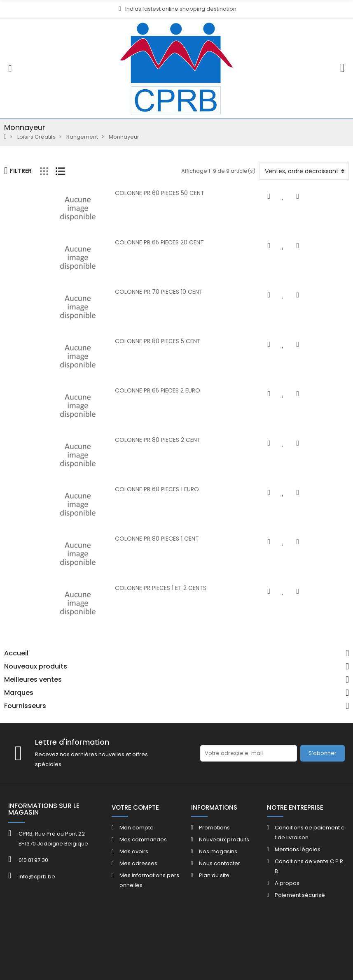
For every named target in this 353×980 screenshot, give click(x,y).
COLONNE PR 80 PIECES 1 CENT (134, 539)
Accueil (16, 653)
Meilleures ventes (33, 680)
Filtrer (18, 171)
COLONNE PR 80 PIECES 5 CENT (135, 341)
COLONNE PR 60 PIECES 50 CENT (137, 193)
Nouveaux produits (36, 666)
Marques (19, 693)
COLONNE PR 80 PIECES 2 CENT (135, 440)
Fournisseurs (25, 706)
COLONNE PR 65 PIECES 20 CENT (137, 242)
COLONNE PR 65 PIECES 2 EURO (135, 390)
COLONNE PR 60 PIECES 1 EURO (134, 489)
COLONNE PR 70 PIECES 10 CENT (136, 292)
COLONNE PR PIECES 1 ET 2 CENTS (138, 588)
